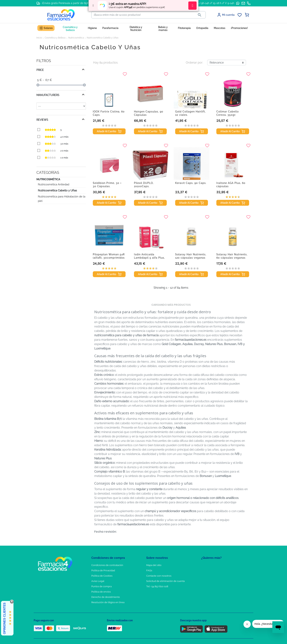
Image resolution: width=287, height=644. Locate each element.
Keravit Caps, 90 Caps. (191, 183)
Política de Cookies (102, 576)
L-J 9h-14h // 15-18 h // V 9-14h (216, 3)
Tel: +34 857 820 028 (157, 586)
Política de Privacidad (103, 570)
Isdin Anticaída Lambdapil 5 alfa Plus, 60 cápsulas (149, 258)
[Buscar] (143, 15)
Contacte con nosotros (159, 576)
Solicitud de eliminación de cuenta (165, 581)
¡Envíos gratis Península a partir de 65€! (66, 3)
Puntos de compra (101, 586)
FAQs (149, 570)
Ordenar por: (194, 63)
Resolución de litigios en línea (108, 602)
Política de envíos (101, 592)
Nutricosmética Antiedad (54, 184)
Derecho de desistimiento (106, 597)
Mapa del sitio (154, 565)
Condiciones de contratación (107, 565)
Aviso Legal (98, 581)
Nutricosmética (48, 179)
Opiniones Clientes (4, 618)
